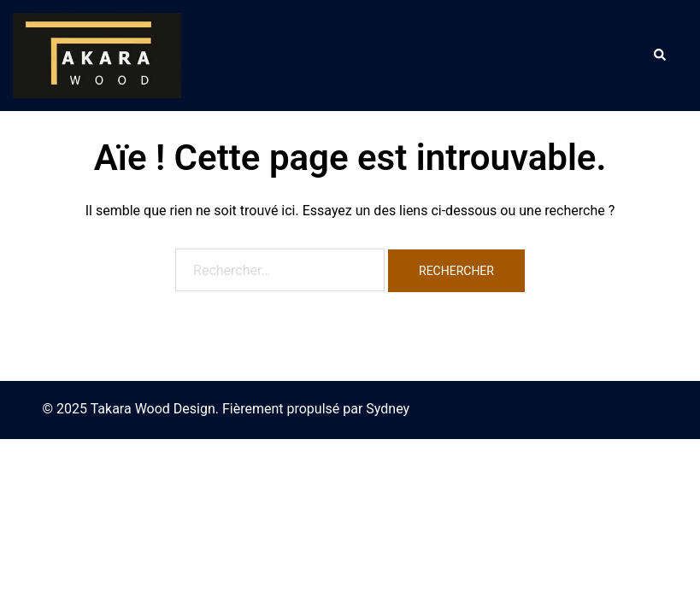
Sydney (388, 409)
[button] (659, 56)
